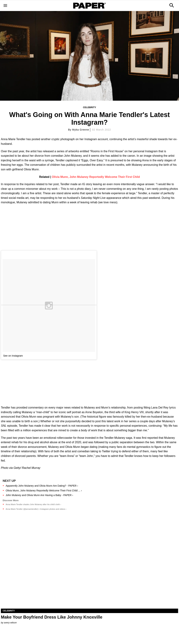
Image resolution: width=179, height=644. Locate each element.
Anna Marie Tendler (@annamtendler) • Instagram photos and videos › (36, 509)
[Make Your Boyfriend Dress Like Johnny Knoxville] (89, 564)
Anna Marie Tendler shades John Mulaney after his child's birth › (33, 504)
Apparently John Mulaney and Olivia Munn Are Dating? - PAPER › (42, 486)
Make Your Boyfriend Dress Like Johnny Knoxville (52, 617)
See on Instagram (13, 356)
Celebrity (89, 107)
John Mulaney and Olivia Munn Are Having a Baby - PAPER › (39, 495)
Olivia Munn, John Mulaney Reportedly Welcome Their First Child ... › (44, 491)
